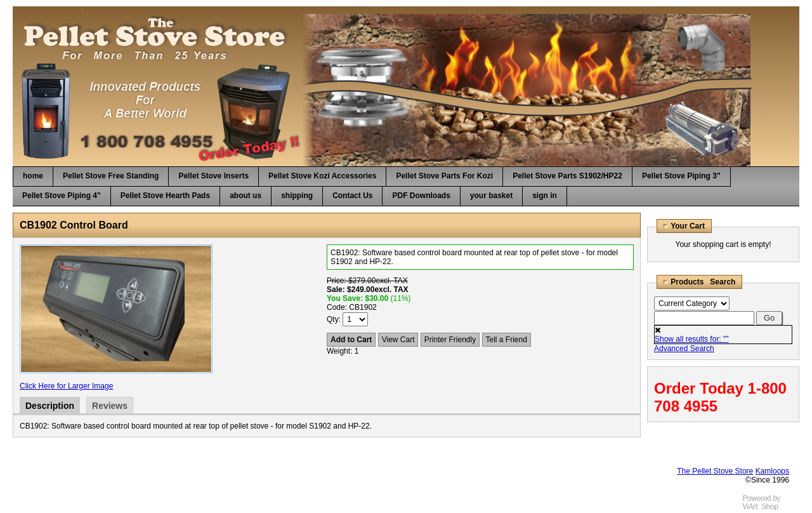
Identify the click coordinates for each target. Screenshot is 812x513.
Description (50, 406)
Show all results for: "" (692, 339)
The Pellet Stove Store (715, 471)
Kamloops (772, 471)
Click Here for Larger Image (66, 386)
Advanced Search (684, 349)
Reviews (110, 406)
